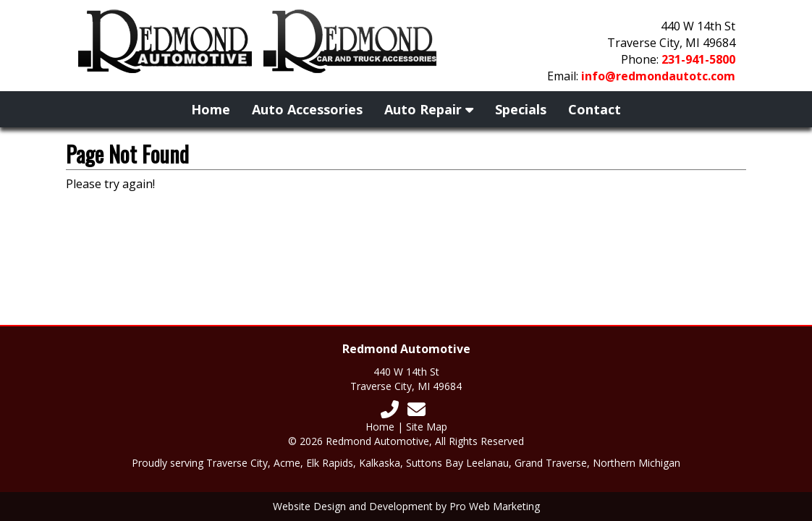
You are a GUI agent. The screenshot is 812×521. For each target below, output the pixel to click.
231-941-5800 (698, 59)
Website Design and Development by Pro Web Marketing (406, 506)
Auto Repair (429, 109)
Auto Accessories (307, 109)
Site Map (427, 427)
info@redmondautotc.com (658, 76)
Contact (595, 109)
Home (211, 109)
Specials (521, 109)
